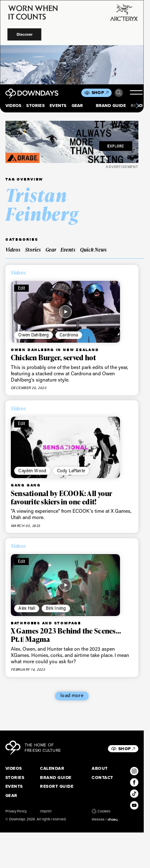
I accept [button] (36, 857)
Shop (100, 93)
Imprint (45, 811)
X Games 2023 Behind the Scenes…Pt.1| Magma (66, 635)
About (100, 768)
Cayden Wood (32, 471)
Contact (102, 778)
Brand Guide (111, 106)
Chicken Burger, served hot (54, 358)
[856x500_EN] (72, 42)
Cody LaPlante (71, 471)
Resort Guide (57, 786)
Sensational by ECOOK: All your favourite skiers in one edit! (62, 498)
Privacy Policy (16, 811)
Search (119, 93)
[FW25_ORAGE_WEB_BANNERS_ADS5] (72, 142)
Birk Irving (56, 608)
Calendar (52, 768)
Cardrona (69, 335)
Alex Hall (26, 608)
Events (58, 106)
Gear (77, 106)
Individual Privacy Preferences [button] (100, 857)
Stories (35, 106)
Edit (22, 288)
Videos (13, 106)
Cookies (101, 811)
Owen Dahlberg (34, 335)
